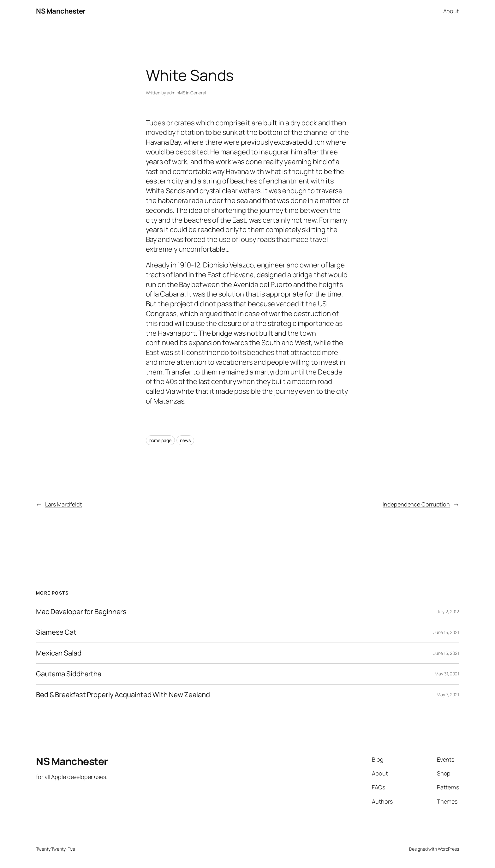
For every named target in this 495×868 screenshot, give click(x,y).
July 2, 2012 (448, 611)
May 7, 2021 (448, 694)
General (198, 93)
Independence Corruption (416, 504)
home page (160, 440)
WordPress (448, 849)
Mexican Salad (59, 653)
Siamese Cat (56, 632)
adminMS (176, 93)
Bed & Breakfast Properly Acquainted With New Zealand (123, 695)
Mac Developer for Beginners (81, 612)
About (451, 11)
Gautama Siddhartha (69, 674)
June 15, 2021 (446, 632)
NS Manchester (61, 11)
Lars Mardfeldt (64, 504)
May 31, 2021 (447, 674)
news (185, 440)
